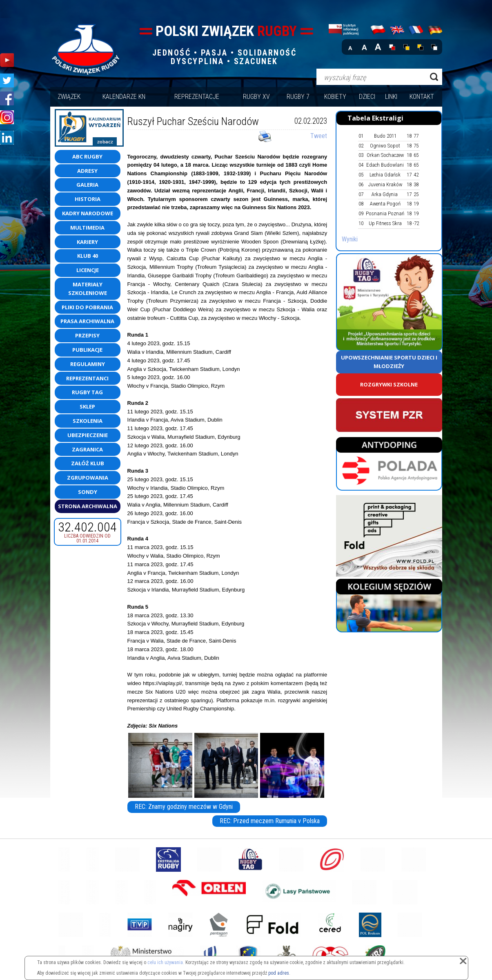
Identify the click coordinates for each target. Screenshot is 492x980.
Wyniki (350, 239)
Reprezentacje (197, 97)
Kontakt (422, 97)
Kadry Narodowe (88, 213)
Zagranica (87, 449)
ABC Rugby (87, 156)
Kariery (87, 242)
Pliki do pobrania (87, 307)
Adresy (87, 171)
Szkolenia (88, 421)
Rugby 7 (298, 97)
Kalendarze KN (124, 97)
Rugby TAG (87, 392)
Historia (88, 199)
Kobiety (335, 97)
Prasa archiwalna (87, 321)
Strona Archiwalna (88, 506)
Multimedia (87, 228)
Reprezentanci (87, 378)
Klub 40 (88, 256)
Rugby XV (256, 97)
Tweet (319, 136)
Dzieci (367, 97)
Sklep (87, 406)
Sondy (88, 492)
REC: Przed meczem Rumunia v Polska (270, 821)
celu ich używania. (166, 962)
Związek (69, 97)
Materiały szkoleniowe (88, 289)
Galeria (87, 185)
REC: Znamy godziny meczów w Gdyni (184, 807)
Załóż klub (88, 463)
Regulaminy (88, 364)
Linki (391, 97)
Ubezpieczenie (88, 435)
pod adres (279, 973)
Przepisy (87, 335)
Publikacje (87, 350)
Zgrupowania (88, 478)
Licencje (88, 270)
